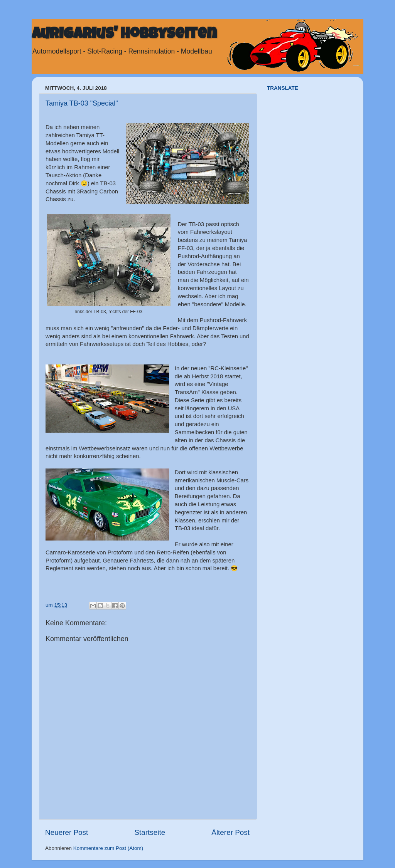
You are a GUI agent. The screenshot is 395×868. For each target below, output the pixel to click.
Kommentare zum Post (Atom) (108, 848)
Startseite (150, 832)
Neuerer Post (67, 832)
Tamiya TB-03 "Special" (82, 103)
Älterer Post (230, 832)
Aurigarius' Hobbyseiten (124, 35)
